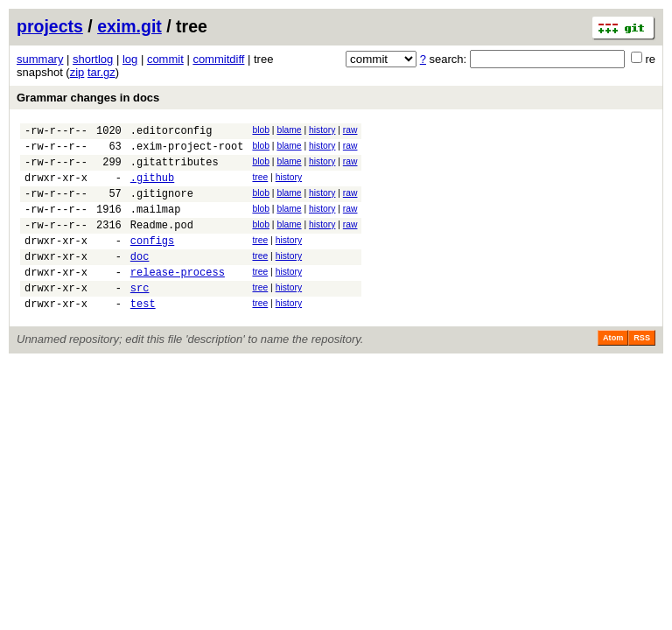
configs (152, 261)
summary (40, 59)
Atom (613, 369)
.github (152, 188)
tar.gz (101, 72)
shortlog (93, 59)
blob (261, 130)
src (140, 316)
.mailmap (156, 224)
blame (289, 130)
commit (165, 59)
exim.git (129, 26)
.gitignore (162, 206)
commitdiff (218, 59)
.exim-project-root (187, 151)
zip (77, 72)
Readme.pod (162, 243)
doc (140, 280)
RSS (642, 369)
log (130, 59)
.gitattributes (175, 169)
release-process (178, 298)
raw (350, 130)
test (143, 335)
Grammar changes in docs (88, 98)
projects (50, 26)
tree (260, 185)
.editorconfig (171, 133)
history (322, 130)
